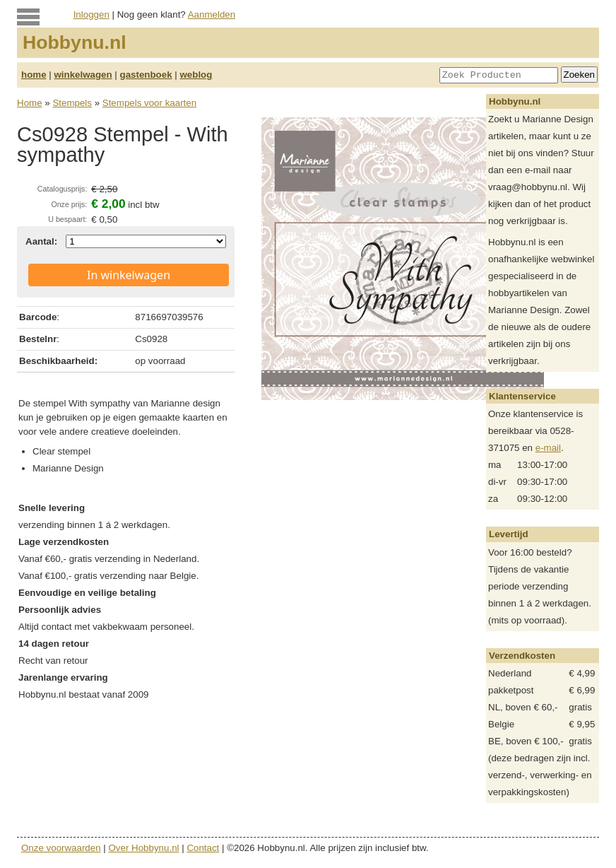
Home (30, 103)
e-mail (548, 448)
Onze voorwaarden (61, 848)
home (34, 75)
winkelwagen (83, 75)
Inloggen (91, 14)
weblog (196, 75)
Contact (203, 848)
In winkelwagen (129, 275)
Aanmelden (212, 14)
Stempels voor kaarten (149, 103)
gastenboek (146, 75)
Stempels (72, 103)
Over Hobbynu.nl (144, 848)
